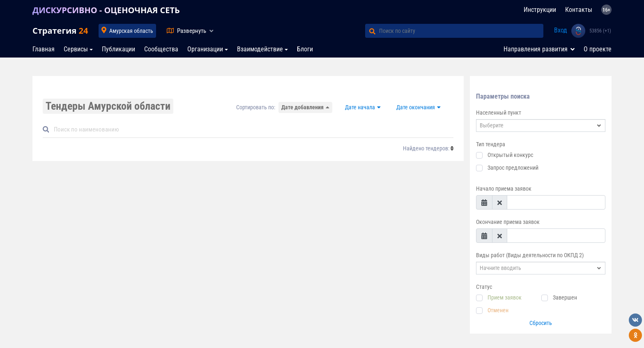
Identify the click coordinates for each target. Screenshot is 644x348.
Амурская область (131, 31)
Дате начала (360, 107)
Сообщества (161, 49)
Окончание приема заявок (508, 222)
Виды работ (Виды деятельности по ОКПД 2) (530, 255)
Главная (44, 49)
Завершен (565, 297)
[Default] (251, 130)
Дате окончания (416, 107)
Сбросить (541, 323)
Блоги (305, 49)
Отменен (498, 310)
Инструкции (540, 10)
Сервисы (76, 49)
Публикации (118, 49)
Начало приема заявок (504, 189)
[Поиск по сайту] (461, 31)
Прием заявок (505, 297)
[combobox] (541, 126)
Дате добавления (302, 107)
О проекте (598, 49)
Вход (561, 30)
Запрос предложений (513, 168)
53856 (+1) (600, 31)
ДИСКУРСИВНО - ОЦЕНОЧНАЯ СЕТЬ (106, 10)
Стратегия (60, 31)
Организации (205, 49)
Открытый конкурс (510, 155)
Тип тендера (491, 144)
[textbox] (535, 126)
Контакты (579, 10)
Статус (484, 287)
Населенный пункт (499, 113)
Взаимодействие (260, 49)
